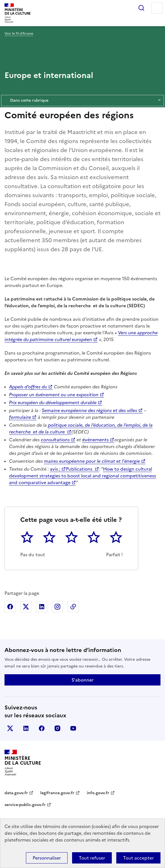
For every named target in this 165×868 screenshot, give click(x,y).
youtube (73, 728)
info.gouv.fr (98, 793)
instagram (57, 728)
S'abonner (83, 680)
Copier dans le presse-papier (73, 607)
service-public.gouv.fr (25, 805)
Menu (157, 8)
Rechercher (141, 8)
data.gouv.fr (16, 793)
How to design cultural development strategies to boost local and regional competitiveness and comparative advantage (83, 476)
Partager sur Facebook (10, 607)
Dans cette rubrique (83, 101)
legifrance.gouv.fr (57, 793)
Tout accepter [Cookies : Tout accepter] (138, 858)
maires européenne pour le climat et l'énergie (92, 461)
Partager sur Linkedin (42, 607)
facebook (42, 728)
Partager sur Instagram (57, 607)
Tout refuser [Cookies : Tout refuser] (92, 858)
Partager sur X (26, 607)
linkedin (26, 728)
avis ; (55, 469)
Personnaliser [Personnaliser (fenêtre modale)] (47, 858)
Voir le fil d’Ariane (19, 34)
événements (95, 440)
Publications (80, 469)
